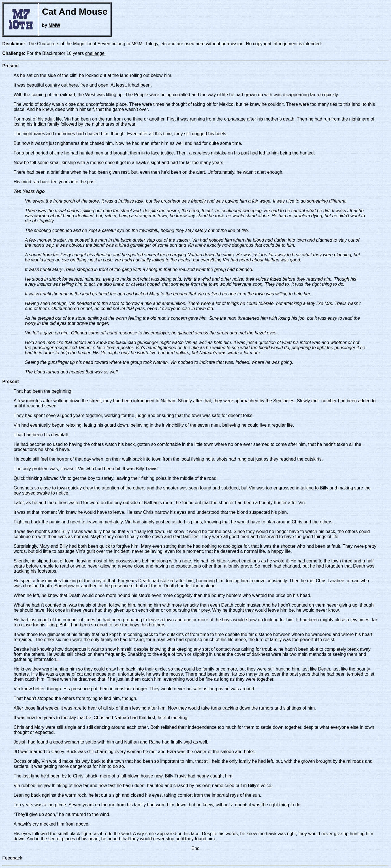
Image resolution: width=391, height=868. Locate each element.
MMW (54, 25)
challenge (95, 53)
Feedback (12, 858)
